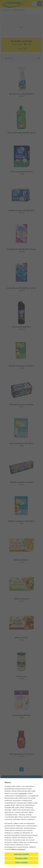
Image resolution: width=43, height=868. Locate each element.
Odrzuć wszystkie (21, 863)
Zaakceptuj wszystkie (21, 854)
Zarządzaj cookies (21, 858)
